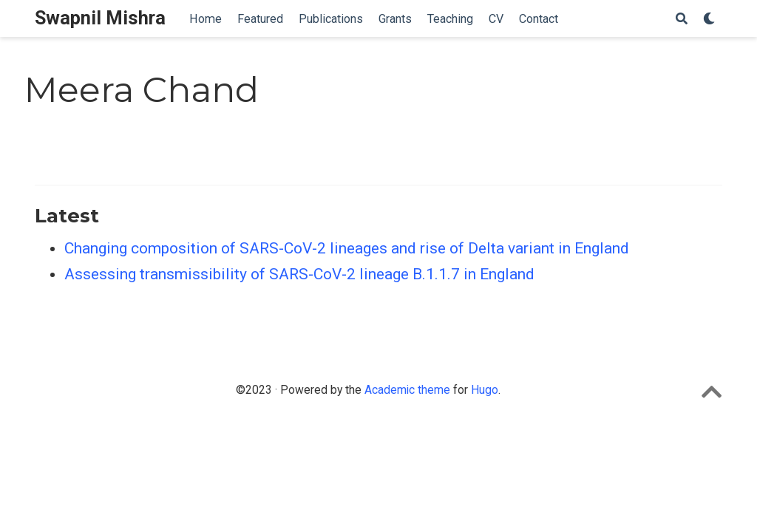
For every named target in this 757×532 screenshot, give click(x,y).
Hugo (485, 390)
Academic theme (407, 390)
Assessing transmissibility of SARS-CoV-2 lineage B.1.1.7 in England (299, 274)
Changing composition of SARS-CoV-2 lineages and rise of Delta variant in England (347, 248)
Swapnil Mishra (100, 18)
